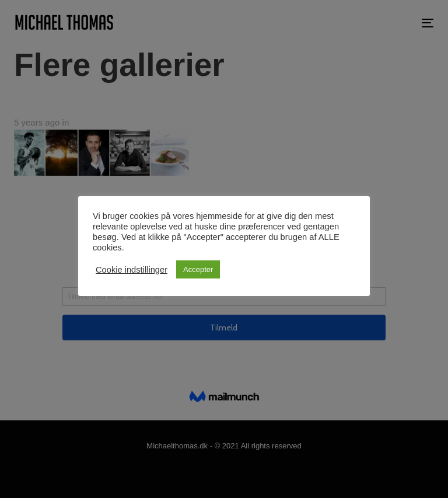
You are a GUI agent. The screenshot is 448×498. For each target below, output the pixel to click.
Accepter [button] (198, 269)
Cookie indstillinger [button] (132, 270)
